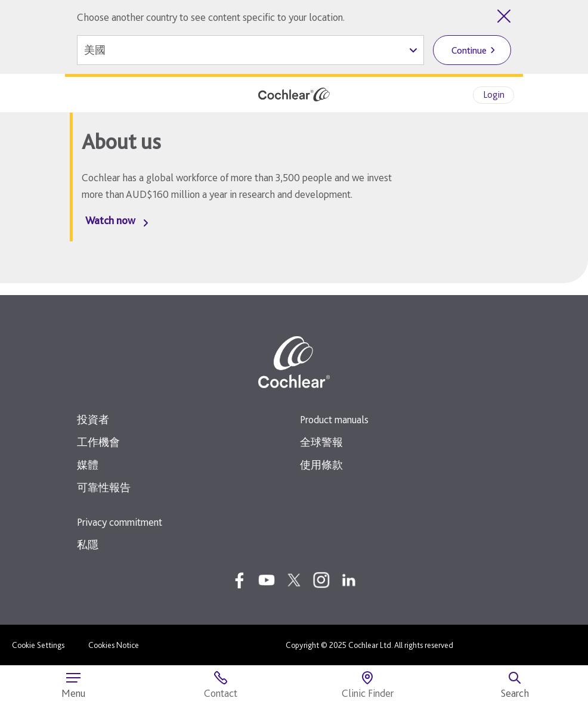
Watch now (110, 220)
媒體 (88, 465)
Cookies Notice (114, 645)
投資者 (93, 419)
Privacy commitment (120, 522)
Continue (469, 50)
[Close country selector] (504, 16)
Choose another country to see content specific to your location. (211, 17)
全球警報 (321, 442)
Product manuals (334, 419)
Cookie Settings (38, 645)
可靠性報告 (104, 487)
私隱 (88, 545)
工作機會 (98, 442)
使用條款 (321, 465)
